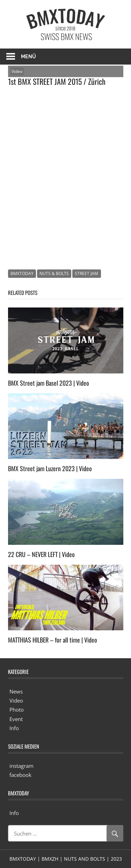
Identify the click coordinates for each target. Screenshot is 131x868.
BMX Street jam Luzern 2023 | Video (50, 468)
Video (17, 71)
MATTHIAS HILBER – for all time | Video (53, 640)
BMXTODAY (22, 273)
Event (16, 719)
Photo (17, 710)
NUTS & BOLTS (54, 273)
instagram (21, 766)
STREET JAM (86, 273)
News (16, 691)
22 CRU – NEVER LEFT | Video (41, 554)
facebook (20, 775)
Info (14, 728)
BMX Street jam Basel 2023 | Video (49, 383)
